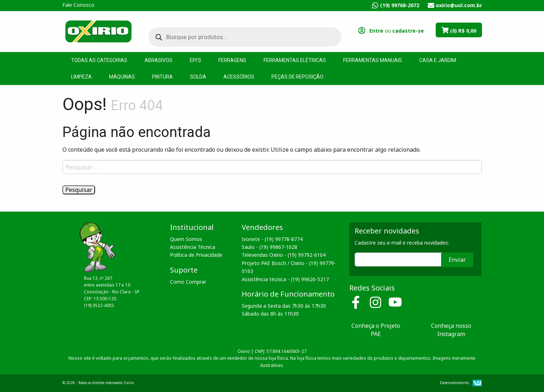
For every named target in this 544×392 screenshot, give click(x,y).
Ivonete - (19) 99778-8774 (272, 239)
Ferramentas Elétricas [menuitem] (295, 60)
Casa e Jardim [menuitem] (438, 60)
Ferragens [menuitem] (232, 60)
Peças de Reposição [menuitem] (297, 77)
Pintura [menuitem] (162, 77)
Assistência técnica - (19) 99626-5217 (285, 279)
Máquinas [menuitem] (122, 77)
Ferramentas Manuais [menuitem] (373, 60)
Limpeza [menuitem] (81, 77)
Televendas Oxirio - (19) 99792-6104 (284, 255)
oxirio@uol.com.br (459, 5)
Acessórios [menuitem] (239, 77)
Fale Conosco (78, 5)
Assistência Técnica (193, 247)
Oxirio (98, 31)
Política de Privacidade (196, 255)
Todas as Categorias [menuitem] (99, 60)
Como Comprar (188, 282)
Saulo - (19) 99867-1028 (269, 247)
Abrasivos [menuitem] (159, 60)
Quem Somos (186, 239)
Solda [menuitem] (198, 77)
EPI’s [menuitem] (195, 60)
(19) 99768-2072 (400, 5)
